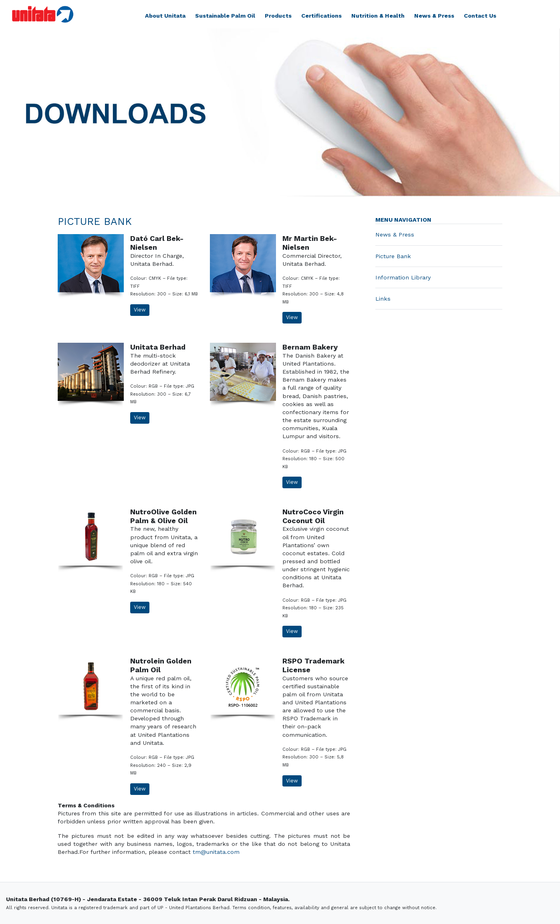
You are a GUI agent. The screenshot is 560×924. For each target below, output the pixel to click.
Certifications (321, 16)
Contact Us (480, 16)
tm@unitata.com (216, 852)
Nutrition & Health (378, 16)
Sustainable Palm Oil (225, 16)
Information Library (403, 277)
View (140, 310)
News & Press (434, 16)
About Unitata (165, 16)
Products (278, 16)
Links (383, 299)
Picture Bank (393, 256)
